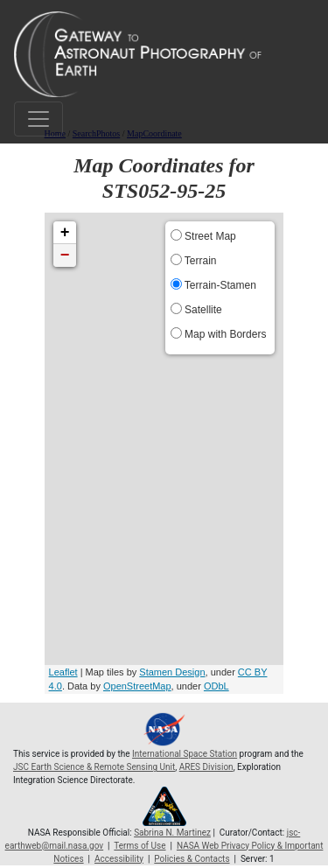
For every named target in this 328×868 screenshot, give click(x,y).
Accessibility (119, 859)
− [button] (65, 255)
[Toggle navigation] (38, 119)
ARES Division (206, 767)
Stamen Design (172, 672)
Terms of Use (140, 846)
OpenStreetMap (137, 686)
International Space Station (185, 754)
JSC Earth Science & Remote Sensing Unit (94, 767)
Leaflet (63, 672)
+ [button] (65, 233)
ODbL (216, 686)
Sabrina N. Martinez (172, 833)
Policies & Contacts (192, 859)
